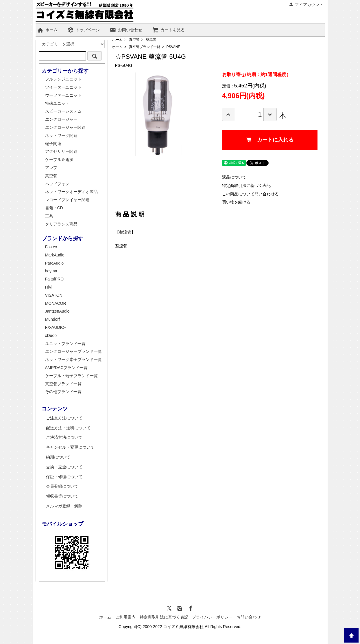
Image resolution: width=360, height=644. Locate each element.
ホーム (47, 30)
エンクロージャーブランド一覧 (73, 351)
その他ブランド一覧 (63, 392)
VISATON (54, 295)
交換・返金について (64, 467)
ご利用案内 (125, 617)
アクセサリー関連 (61, 151)
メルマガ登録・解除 (64, 506)
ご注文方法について (64, 418)
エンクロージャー (61, 119)
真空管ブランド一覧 (145, 47)
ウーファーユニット (63, 95)
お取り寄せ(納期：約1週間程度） (256, 75)
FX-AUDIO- (56, 327)
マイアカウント (306, 5)
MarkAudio (55, 255)
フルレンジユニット (63, 79)
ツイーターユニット (63, 87)
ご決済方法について (64, 437)
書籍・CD (54, 208)
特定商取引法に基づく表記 (246, 186)
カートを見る (168, 30)
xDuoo (51, 335)
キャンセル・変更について (70, 447)
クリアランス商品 (61, 224)
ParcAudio (55, 263)
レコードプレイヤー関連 (67, 200)
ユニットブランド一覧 (65, 344)
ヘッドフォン (57, 184)
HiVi (49, 287)
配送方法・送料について (68, 428)
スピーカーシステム (63, 111)
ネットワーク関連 (61, 135)
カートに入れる (270, 140)
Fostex (51, 247)
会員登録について (62, 486)
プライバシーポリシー (212, 617)
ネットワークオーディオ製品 (71, 192)
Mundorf (52, 319)
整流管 (151, 40)
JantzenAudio (57, 311)
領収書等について (62, 496)
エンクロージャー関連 (65, 127)
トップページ (83, 30)
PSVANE (173, 47)
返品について (234, 177)
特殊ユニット (57, 103)
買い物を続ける (236, 202)
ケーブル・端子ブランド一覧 (71, 376)
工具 (49, 216)
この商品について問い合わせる (250, 194)
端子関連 (53, 144)
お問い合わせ (126, 30)
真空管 (134, 40)
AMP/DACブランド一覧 (67, 368)
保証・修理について (64, 477)
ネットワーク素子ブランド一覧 (73, 359)
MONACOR (56, 303)
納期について (58, 457)
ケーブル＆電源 (59, 159)
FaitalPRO (55, 279)
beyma (51, 271)
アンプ (51, 168)
